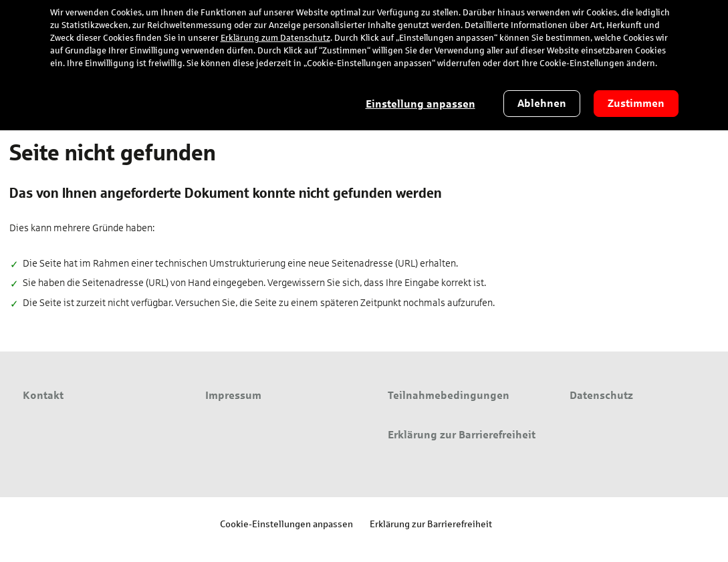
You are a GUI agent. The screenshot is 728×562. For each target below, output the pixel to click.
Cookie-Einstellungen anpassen (286, 524)
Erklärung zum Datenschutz (275, 38)
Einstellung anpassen (420, 104)
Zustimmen (636, 103)
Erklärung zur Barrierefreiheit (431, 524)
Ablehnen (542, 103)
